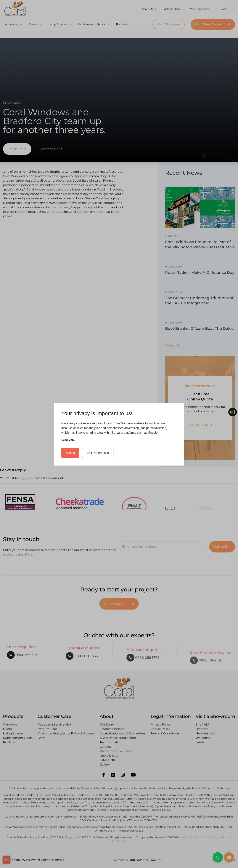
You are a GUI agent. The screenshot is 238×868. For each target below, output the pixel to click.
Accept (70, 453)
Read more (68, 440)
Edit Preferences (98, 453)
